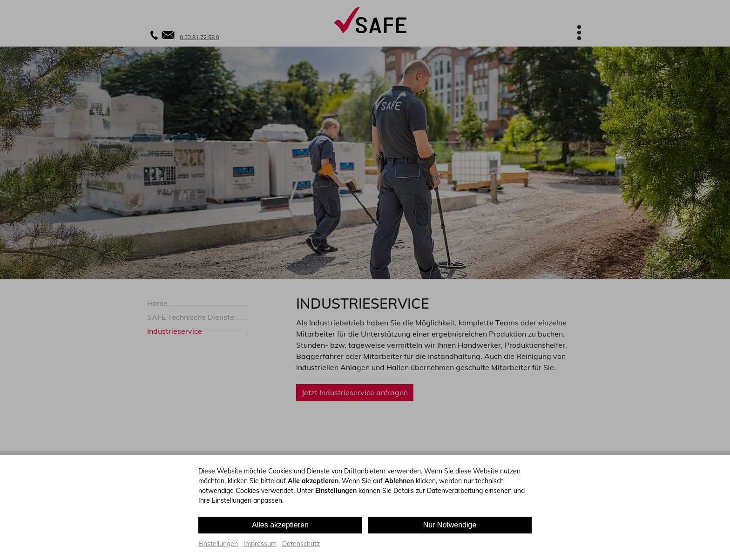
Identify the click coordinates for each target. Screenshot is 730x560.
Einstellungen (218, 544)
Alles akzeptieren (280, 525)
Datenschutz (301, 544)
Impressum (260, 544)
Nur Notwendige (450, 525)
